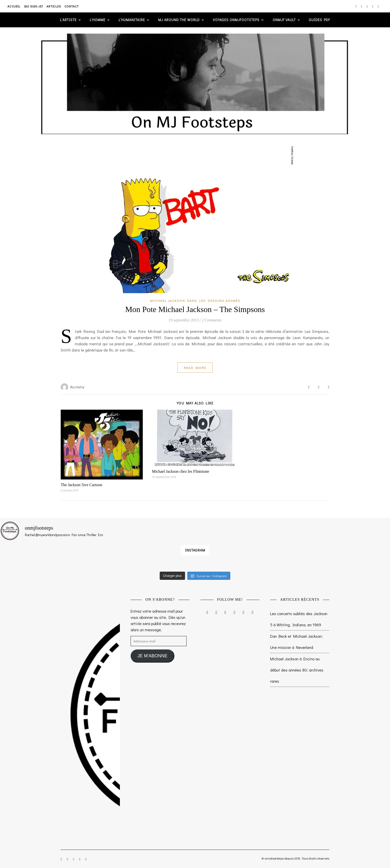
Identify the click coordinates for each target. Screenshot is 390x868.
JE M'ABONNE (152, 656)
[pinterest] (373, 6)
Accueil (14, 6)
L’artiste (68, 20)
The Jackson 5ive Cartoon (81, 485)
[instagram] (356, 6)
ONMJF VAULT (284, 20)
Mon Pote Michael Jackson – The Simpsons (195, 309)
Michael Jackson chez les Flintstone (181, 471)
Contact (72, 6)
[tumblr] (378, 6)
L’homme (98, 20)
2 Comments (212, 320)
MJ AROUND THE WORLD (179, 20)
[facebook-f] (362, 6)
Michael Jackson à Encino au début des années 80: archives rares (297, 670)
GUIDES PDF (319, 20)
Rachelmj (77, 387)
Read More (195, 368)
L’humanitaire (132, 20)
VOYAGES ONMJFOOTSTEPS (236, 20)
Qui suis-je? (34, 6)
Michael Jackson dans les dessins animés (195, 300)
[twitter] (367, 6)
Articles (54, 6)
